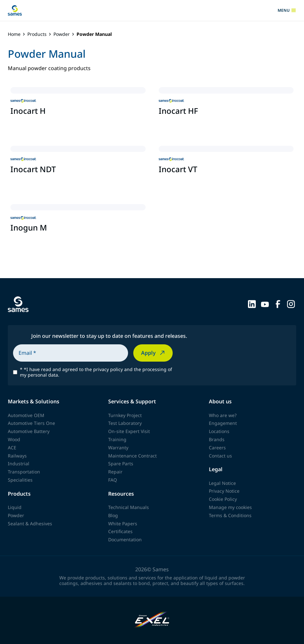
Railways (17, 456)
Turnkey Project (125, 415)
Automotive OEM (26, 415)
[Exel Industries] (152, 620)
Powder (62, 34)
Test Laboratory (125, 423)
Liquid (15, 507)
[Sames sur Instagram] (291, 304)
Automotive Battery (29, 431)
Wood (14, 439)
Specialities (20, 480)
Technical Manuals (129, 507)
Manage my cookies (230, 507)
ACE (12, 448)
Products (37, 34)
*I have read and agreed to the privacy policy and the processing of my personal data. (96, 372)
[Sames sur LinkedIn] (252, 304)
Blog (113, 515)
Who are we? (223, 415)
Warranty (118, 448)
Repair (115, 472)
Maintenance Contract (132, 456)
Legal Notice (222, 483)
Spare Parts (121, 464)
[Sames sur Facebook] (278, 304)
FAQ (113, 480)
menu (287, 10)
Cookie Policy (223, 499)
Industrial (19, 464)
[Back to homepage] (15, 10)
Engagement (223, 423)
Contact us (220, 456)
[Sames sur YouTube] (265, 304)
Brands (217, 439)
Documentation (125, 539)
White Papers (123, 524)
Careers (217, 448)
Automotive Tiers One (31, 423)
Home (14, 34)
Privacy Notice (224, 491)
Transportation (24, 472)
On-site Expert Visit (129, 431)
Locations (219, 431)
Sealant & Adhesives (30, 524)
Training (117, 439)
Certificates (120, 531)
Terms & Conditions (230, 515)
